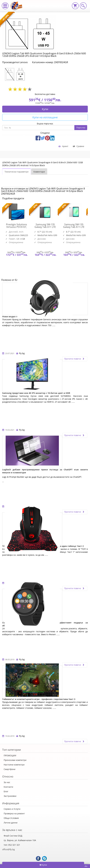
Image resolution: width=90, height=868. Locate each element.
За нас (7, 782)
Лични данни (11, 823)
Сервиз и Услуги (12, 809)
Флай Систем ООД (13, 836)
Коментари (39, 172)
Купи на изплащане (45, 117)
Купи (45, 109)
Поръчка (81, 128)
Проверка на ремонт (14, 813)
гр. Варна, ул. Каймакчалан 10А (20, 840)
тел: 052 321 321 (12, 845)
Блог (6, 791)
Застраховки (10, 796)
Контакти (8, 787)
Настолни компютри (14, 765)
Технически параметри (17, 172)
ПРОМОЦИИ (10, 755)
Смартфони (10, 769)
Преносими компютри (15, 760)
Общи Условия (11, 818)
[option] (17, 74)
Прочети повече (75, 359)
